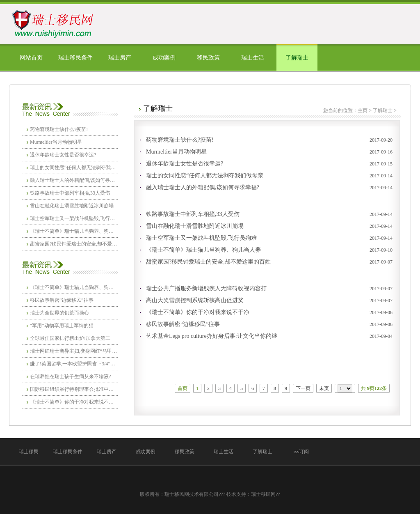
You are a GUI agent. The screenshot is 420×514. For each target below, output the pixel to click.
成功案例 (164, 58)
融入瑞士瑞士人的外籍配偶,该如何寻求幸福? (74, 180)
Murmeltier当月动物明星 (56, 142)
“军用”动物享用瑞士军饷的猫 (62, 326)
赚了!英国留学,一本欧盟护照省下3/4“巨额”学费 (74, 364)
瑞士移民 (29, 452)
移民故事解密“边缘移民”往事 (62, 300)
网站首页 (31, 58)
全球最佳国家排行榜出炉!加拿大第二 (70, 338)
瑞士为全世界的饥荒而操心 (59, 313)
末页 (324, 388)
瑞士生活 (253, 58)
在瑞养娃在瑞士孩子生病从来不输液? (70, 376)
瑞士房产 (120, 58)
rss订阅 (301, 452)
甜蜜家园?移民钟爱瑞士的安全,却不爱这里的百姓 (74, 244)
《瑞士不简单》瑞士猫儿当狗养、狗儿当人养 (74, 231)
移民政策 (208, 58)
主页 (363, 110)
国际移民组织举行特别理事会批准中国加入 (74, 389)
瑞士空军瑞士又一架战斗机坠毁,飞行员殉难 (74, 218)
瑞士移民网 (263, 494)
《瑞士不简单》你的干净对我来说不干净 (74, 402)
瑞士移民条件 (75, 58)
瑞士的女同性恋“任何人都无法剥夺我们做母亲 (74, 168)
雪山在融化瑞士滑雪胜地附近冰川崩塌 (72, 206)
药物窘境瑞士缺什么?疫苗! (59, 129)
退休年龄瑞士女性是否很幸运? (63, 155)
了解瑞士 (297, 58)
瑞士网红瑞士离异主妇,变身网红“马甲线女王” (74, 351)
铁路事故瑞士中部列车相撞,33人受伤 (70, 193)
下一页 (303, 388)
